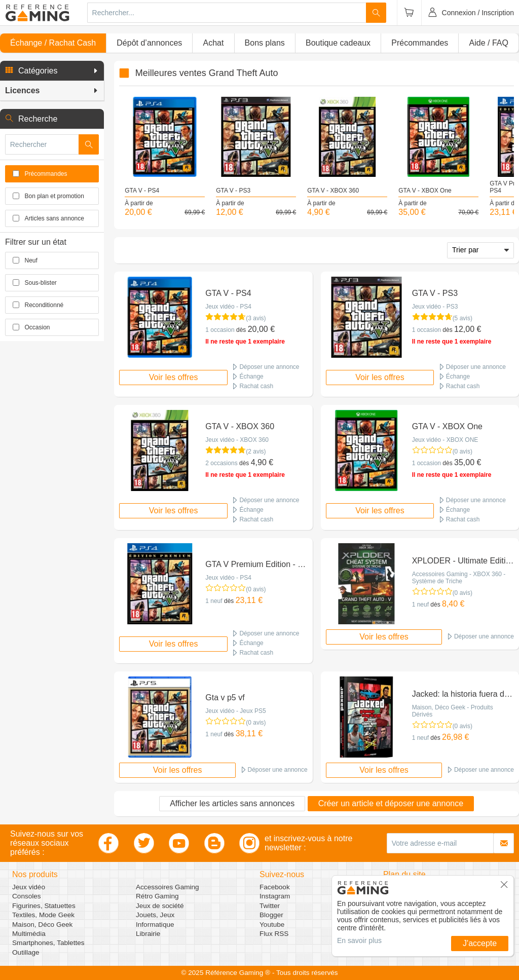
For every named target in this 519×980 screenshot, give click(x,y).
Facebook (275, 887)
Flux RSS (274, 934)
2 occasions (221, 463)
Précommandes (420, 43)
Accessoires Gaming (168, 887)
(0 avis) (462, 451)
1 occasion (220, 330)
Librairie (148, 934)
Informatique (155, 925)
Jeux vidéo (29, 887)
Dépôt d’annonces (149, 43)
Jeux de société (160, 906)
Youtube (272, 925)
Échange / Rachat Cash (53, 43)
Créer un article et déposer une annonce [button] (391, 803)
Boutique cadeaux (338, 43)
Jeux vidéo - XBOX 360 (237, 440)
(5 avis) (462, 318)
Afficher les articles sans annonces (232, 803)
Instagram (275, 896)
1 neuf (214, 601)
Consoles (27, 896)
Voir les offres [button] (174, 377)
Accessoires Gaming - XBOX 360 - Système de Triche (459, 578)
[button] (52, 71)
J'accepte (480, 943)
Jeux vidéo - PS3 (435, 307)
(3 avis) (256, 318)
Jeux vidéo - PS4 (228, 307)
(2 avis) (256, 451)
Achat (213, 43)
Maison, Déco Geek (42, 925)
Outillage (26, 952)
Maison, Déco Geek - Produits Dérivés (453, 711)
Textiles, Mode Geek (43, 915)
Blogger (271, 915)
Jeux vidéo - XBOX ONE (445, 440)
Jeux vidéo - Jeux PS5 (235, 711)
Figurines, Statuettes (44, 906)
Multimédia (29, 934)
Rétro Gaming (157, 896)
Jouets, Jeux (155, 915)
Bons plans (265, 43)
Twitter (270, 906)
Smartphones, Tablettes (48, 943)
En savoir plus (359, 940)
